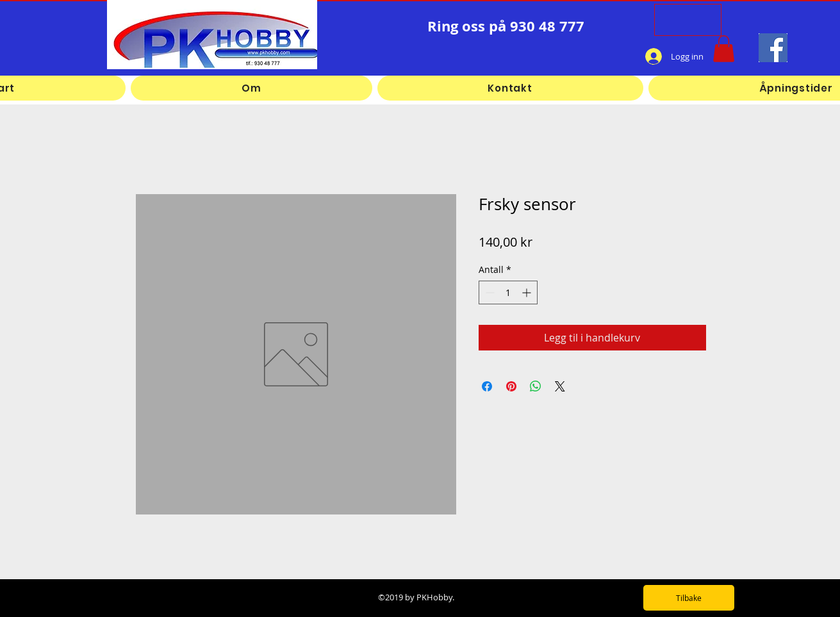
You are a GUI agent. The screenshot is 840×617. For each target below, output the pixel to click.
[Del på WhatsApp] (536, 386)
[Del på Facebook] (487, 386)
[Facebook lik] (585, 56)
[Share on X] (560, 386)
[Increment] (528, 292)
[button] (724, 49)
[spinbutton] (508, 292)
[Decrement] (489, 292)
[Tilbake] (689, 598)
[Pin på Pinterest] (511, 386)
